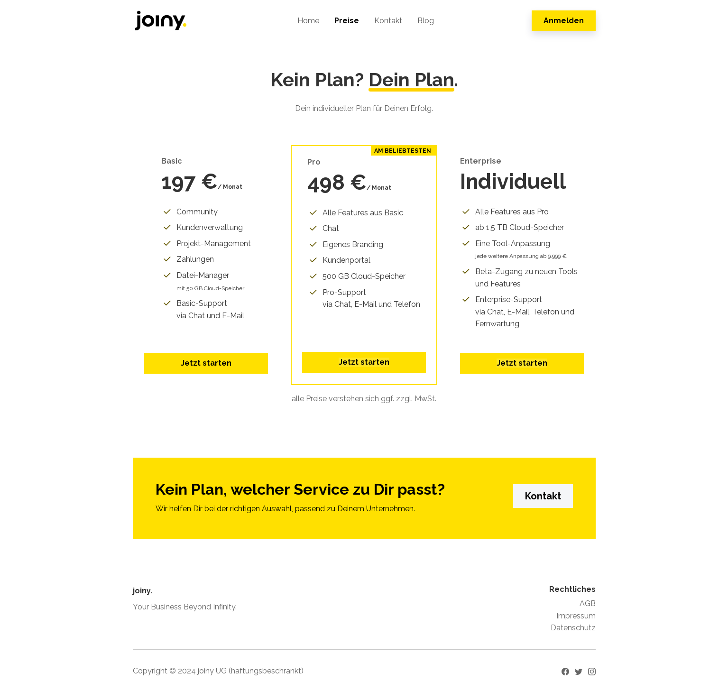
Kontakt (388, 21)
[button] (364, 362)
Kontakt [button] (543, 496)
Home (308, 21)
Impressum (576, 616)
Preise (347, 21)
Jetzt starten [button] (206, 363)
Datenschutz (573, 628)
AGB (588, 603)
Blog (426, 21)
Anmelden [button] (564, 21)
